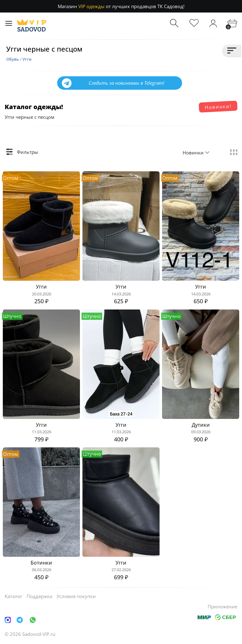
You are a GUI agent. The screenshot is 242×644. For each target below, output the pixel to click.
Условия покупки (76, 596)
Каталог (13, 596)
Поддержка (39, 596)
